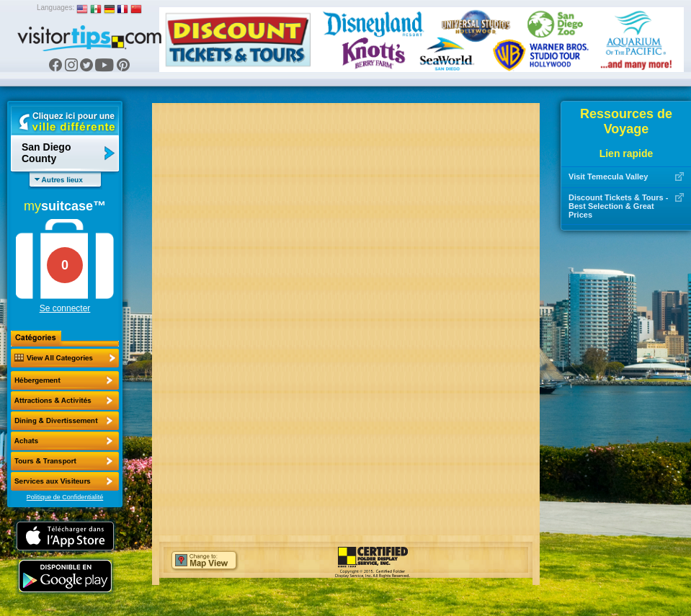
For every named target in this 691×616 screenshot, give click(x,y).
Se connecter (65, 308)
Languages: (55, 8)
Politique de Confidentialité (65, 497)
